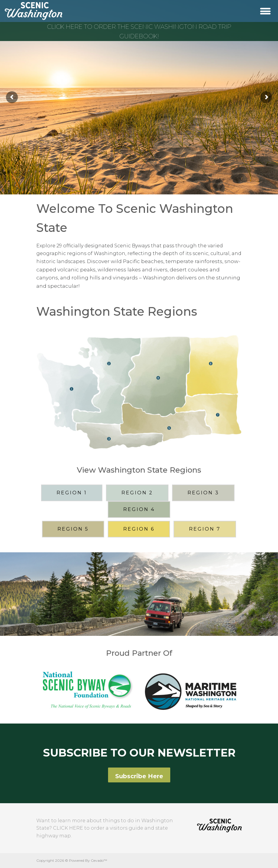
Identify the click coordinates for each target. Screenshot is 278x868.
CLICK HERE (68, 828)
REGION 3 (203, 493)
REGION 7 (205, 529)
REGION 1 (72, 493)
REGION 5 (73, 529)
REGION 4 (139, 509)
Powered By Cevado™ (88, 860)
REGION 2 (137, 493)
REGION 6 (139, 529)
